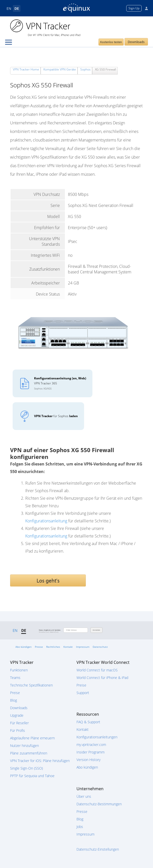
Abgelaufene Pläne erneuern (32, 738)
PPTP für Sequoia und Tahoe (32, 776)
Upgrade (17, 715)
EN (9, 8)
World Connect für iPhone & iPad (102, 678)
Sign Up (134, 8)
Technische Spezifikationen (31, 685)
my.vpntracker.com (91, 745)
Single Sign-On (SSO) (27, 768)
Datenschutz (100, 647)
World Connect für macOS (97, 670)
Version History (88, 760)
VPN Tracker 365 (60, 383)
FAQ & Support (88, 722)
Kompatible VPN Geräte (60, 69)
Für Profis (18, 730)
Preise (15, 693)
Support (83, 693)
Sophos (85, 69)
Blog (14, 700)
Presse (39, 647)
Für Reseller (19, 723)
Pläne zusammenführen (29, 753)
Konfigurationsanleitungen (97, 737)
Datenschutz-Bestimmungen (99, 804)
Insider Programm (91, 752)
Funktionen (19, 670)
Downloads (136, 42)
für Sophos (56, 416)
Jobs (80, 827)
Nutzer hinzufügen (24, 746)
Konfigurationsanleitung (46, 521)
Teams (15, 678)
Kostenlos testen (111, 42)
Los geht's (48, 581)
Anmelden (96, 630)
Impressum (83, 647)
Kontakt (68, 647)
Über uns (84, 796)
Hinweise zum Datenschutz (49, 632)
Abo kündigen (23, 647)
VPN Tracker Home (26, 69)
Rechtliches (53, 647)
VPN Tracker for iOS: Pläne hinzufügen (40, 761)
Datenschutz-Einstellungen (98, 849)
